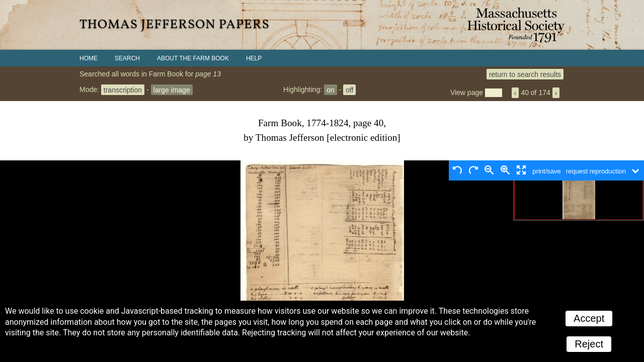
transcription (123, 89)
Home (89, 58)
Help (254, 58)
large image (172, 89)
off (349, 89)
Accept (589, 318)
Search (127, 58)
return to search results (525, 74)
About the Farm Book (193, 58)
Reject (589, 344)
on (331, 89)
